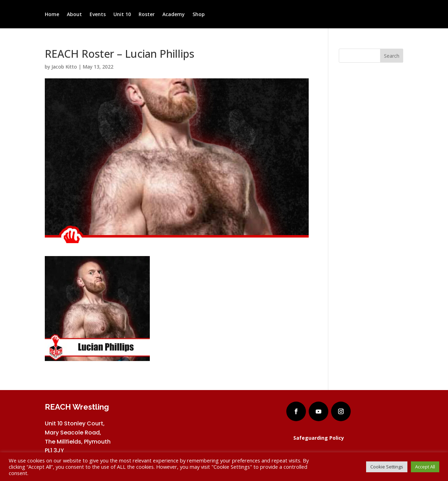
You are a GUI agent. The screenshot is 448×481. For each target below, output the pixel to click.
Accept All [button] (425, 467)
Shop (199, 15)
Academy (174, 15)
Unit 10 (122, 15)
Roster (147, 15)
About (74, 15)
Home (52, 15)
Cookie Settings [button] (387, 467)
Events (98, 15)
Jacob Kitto (64, 67)
